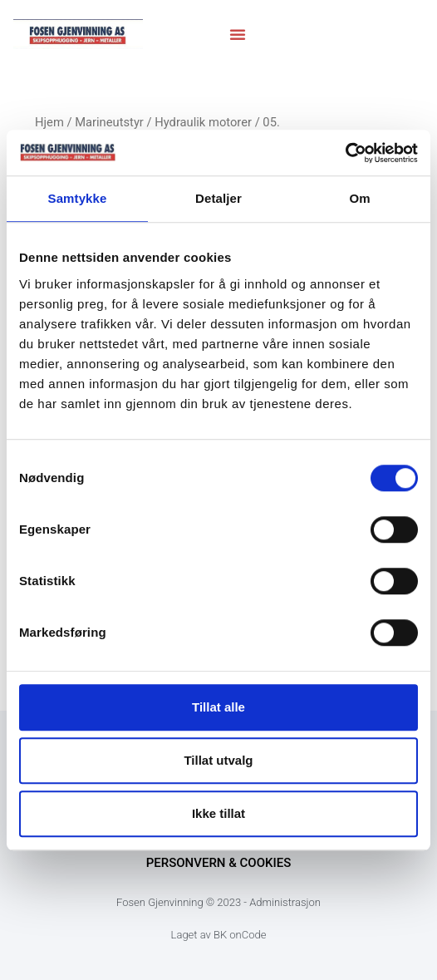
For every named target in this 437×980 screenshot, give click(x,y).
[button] (238, 34)
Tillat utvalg (218, 760)
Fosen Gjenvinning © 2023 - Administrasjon (218, 902)
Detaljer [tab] (218, 198)
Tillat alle (218, 707)
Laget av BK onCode (219, 935)
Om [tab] (359, 198)
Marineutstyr (109, 122)
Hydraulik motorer (203, 122)
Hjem (49, 122)
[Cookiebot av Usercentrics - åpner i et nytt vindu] (345, 153)
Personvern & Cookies (219, 863)
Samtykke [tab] (78, 198)
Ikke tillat (218, 813)
